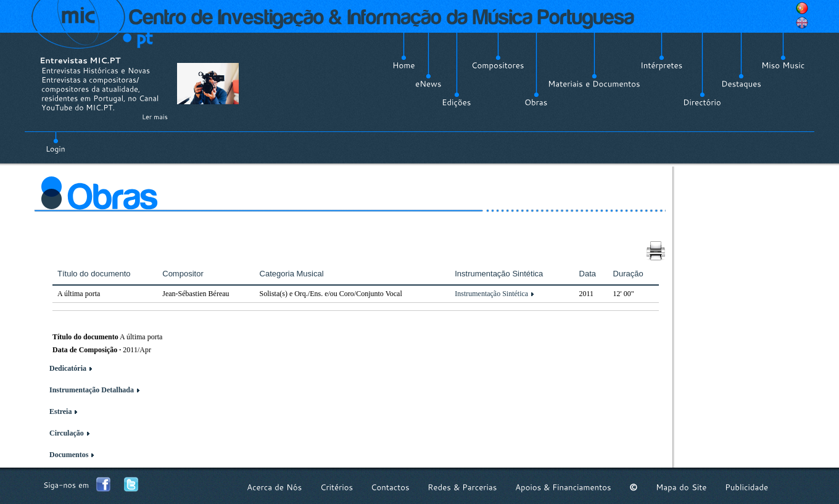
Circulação (67, 433)
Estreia (60, 411)
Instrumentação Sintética (491, 294)
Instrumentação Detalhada (92, 390)
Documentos (69, 455)
